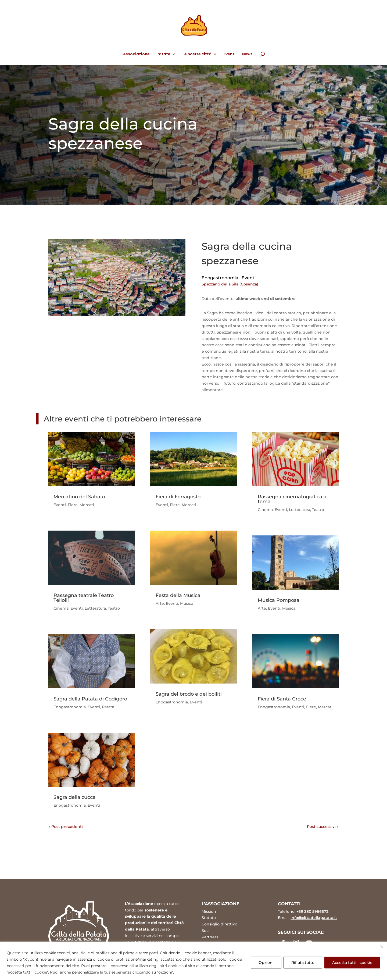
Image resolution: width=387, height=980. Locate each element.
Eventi (230, 54)
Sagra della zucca (75, 797)
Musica (187, 603)
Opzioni (266, 963)
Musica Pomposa (279, 600)
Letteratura (95, 608)
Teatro (114, 608)
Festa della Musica (178, 595)
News (247, 54)
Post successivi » (323, 827)
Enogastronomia (220, 278)
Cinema (61, 608)
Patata (108, 707)
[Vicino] (382, 947)
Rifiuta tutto (303, 963)
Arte (160, 603)
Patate (163, 54)
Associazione (136, 54)
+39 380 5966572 (312, 911)
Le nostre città (197, 54)
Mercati (87, 505)
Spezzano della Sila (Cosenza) (230, 284)
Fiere (73, 505)
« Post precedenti (66, 827)
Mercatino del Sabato (79, 497)
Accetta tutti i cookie (352, 963)
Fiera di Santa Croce (282, 699)
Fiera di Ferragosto (178, 497)
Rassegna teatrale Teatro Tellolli (84, 598)
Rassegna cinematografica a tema (292, 499)
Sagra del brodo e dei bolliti (189, 694)
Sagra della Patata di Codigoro (90, 699)
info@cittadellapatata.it (314, 918)
